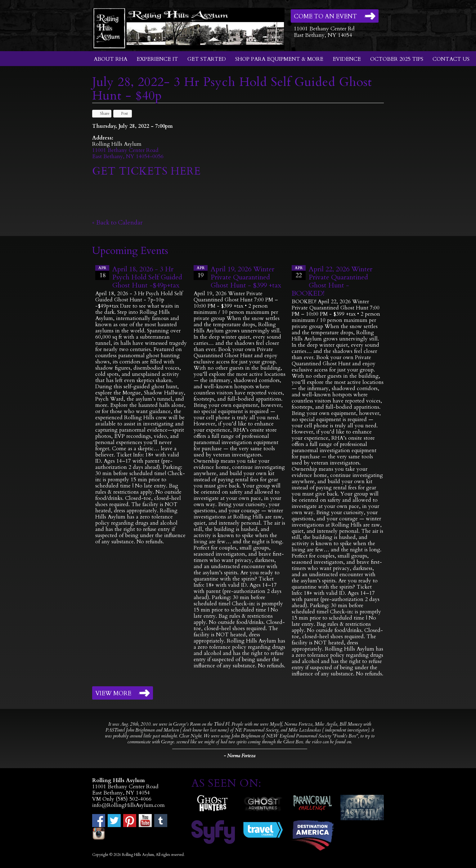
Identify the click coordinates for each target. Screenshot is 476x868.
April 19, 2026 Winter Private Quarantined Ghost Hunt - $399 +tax (246, 277)
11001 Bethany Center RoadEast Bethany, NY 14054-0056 (128, 153)
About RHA (110, 59)
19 (201, 272)
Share (102, 114)
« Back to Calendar (117, 223)
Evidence (347, 59)
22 (299, 272)
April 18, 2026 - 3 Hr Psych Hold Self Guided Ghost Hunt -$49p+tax (147, 277)
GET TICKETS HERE (148, 171)
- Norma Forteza (240, 756)
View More (113, 693)
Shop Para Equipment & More (279, 59)
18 (102, 272)
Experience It (157, 59)
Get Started (207, 59)
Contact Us (451, 59)
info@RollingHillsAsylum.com (128, 805)
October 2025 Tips (397, 59)
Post (121, 114)
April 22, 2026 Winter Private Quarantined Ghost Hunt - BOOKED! (332, 281)
